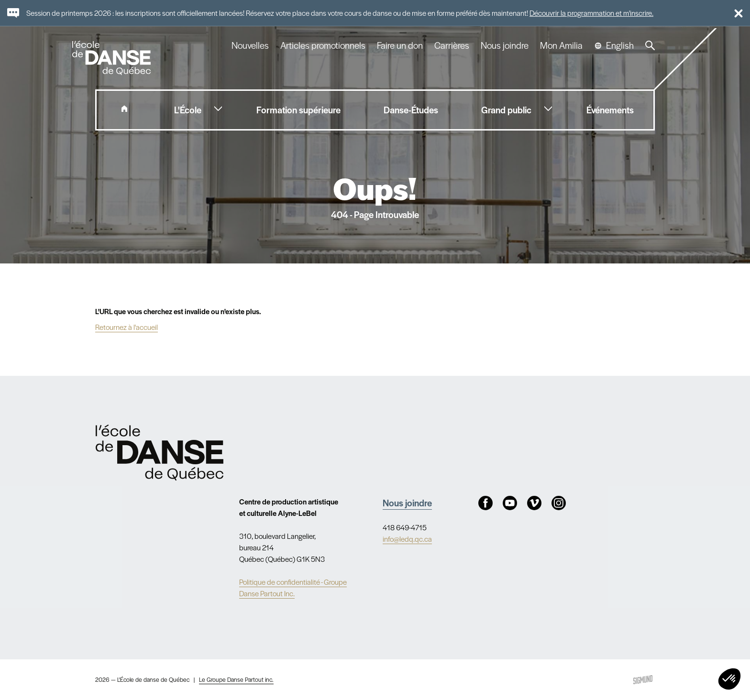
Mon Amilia (561, 45)
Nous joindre (505, 45)
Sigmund (643, 680)
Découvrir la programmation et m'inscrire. (591, 13)
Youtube (510, 503)
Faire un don (400, 45)
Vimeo (534, 503)
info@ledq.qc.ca (407, 539)
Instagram (559, 503)
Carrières (452, 45)
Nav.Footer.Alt (160, 453)
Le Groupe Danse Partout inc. (236, 679)
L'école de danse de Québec (112, 58)
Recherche (650, 45)
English (620, 45)
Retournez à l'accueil (127, 327)
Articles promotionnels (323, 45)
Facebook (485, 503)
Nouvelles (250, 45)
